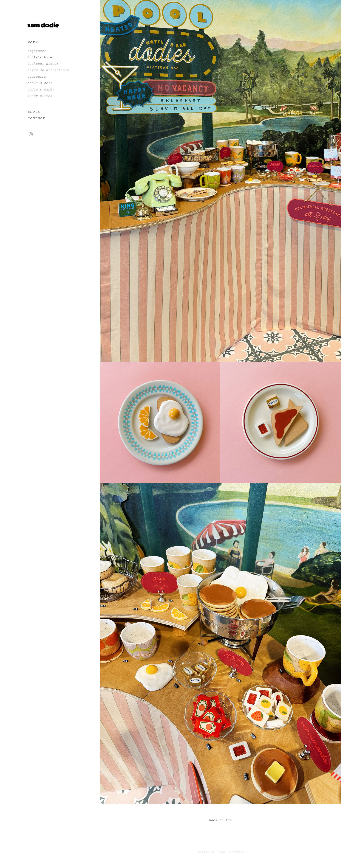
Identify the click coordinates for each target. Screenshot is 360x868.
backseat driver (43, 64)
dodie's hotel (41, 57)
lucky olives (40, 96)
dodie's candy (41, 89)
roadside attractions (48, 70)
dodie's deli (40, 83)
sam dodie (43, 25)
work (32, 42)
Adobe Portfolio (230, 852)
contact (36, 118)
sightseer (37, 51)
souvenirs (37, 77)
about (34, 111)
